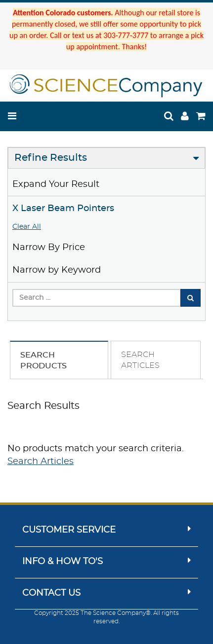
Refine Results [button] (51, 158)
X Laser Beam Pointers (63, 209)
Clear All (27, 227)
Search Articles (41, 462)
